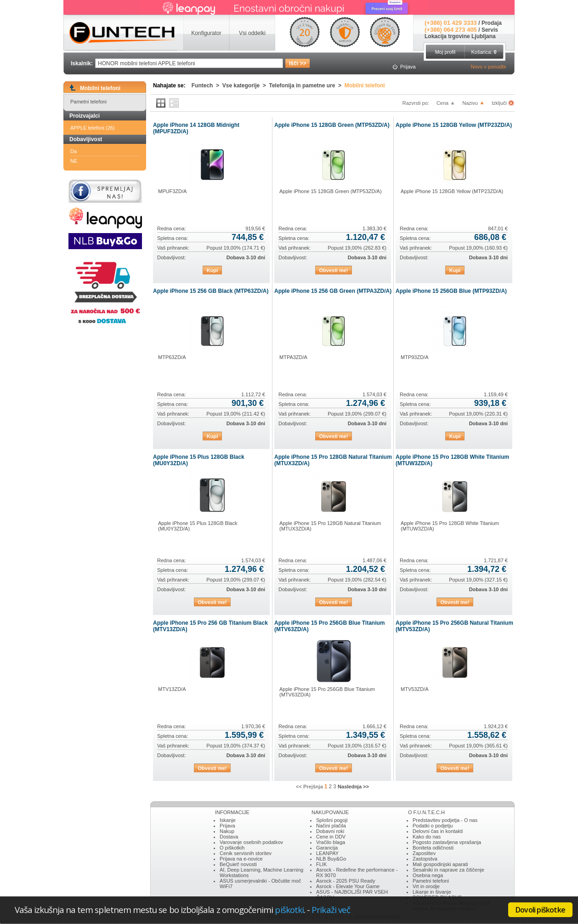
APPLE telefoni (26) (93, 128)
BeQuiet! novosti (238, 864)
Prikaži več (331, 910)
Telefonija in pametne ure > (307, 86)
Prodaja (492, 23)
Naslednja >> (353, 787)
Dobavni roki (330, 831)
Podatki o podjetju (433, 826)
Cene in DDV (331, 837)
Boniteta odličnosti (433, 848)
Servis (490, 30)
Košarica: (484, 52)
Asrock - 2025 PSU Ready (346, 881)
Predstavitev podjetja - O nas (445, 820)
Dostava (229, 837)
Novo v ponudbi (488, 67)
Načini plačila (331, 826)
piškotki (289, 910)
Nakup (227, 831)
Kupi (212, 270)
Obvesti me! (334, 270)
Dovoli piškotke (540, 910)
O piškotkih (232, 848)
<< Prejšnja (309, 787)
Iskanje (228, 820)
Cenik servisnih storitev (246, 853)
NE (74, 161)
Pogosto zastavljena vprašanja (447, 842)
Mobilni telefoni (365, 86)
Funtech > (207, 86)
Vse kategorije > (246, 86)
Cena (442, 103)
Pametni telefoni (88, 102)
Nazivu (470, 103)
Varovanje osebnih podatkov (251, 842)
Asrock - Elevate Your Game (348, 886)
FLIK (321, 864)
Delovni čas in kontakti (438, 831)
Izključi (500, 103)
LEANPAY (327, 853)
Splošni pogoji (332, 820)
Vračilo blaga (331, 842)
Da (74, 151)
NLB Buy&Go (331, 859)
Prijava (227, 826)
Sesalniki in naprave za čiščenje (448, 870)
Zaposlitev (424, 853)
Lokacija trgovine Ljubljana (460, 36)
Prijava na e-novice (241, 859)
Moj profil (445, 52)
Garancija (327, 848)
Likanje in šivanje (432, 892)
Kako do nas (427, 837)
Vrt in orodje (426, 886)
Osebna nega (428, 875)
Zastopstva (425, 859)
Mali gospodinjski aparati (440, 864)
